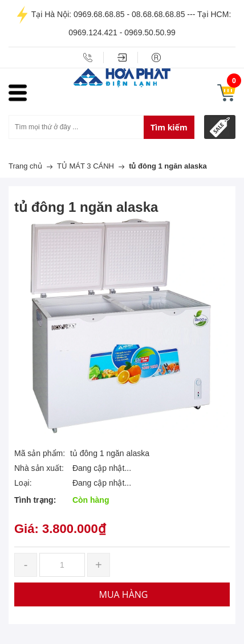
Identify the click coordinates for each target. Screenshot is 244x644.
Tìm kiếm (169, 127)
